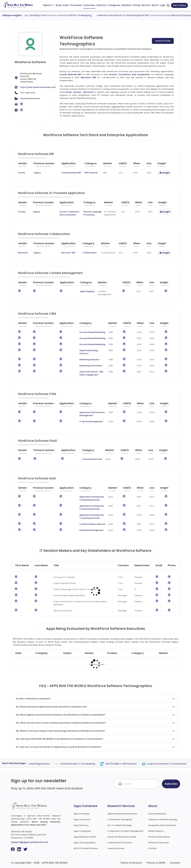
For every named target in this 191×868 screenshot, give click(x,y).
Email (159, 565)
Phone (172, 565)
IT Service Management (91, 421)
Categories (114, 5)
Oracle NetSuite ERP (70, 74)
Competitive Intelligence (120, 819)
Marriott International (118, 15)
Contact (152, 848)
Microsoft (88, 92)
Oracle (68, 92)
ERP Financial (91, 173)
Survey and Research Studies (122, 837)
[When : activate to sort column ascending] (139, 165)
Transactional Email (92, 459)
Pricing (136, 5)
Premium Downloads (158, 843)
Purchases (76, 5)
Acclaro (77, 92)
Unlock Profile (163, 41)
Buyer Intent (62, 5)
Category (138, 653)
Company (42, 653)
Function (123, 565)
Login (163, 5)
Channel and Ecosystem (120, 843)
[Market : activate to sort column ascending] (110, 165)
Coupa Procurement (164, 764)
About (155, 5)
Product (112, 653)
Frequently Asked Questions (162, 825)
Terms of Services (131, 863)
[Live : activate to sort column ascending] (151, 165)
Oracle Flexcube (75, 764)
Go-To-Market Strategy (120, 825)
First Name (22, 565)
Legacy (37, 173)
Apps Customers (82, 819)
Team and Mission (157, 814)
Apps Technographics (85, 843)
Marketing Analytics (89, 360)
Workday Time (46, 15)
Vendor (89, 653)
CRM (101, 372)
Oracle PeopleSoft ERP (145, 15)
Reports (49, 5)
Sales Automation (88, 372)
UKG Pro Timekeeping (88, 15)
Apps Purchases (82, 814)
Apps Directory (81, 825)
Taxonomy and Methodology (163, 819)
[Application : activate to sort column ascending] (72, 165)
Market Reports (156, 831)
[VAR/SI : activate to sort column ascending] (125, 165)
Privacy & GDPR (156, 863)
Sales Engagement (89, 375)
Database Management (91, 530)
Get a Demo (179, 5)
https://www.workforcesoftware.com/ (38, 87)
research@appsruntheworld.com (29, 842)
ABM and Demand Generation (122, 814)
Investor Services (116, 848)
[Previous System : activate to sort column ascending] (46, 165)
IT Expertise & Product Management (125, 831)
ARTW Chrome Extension (86, 848)
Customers (89, 5)
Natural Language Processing (92, 213)
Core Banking (95, 764)
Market (163, 653)
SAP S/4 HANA (119, 764)
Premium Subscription (159, 837)
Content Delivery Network (92, 524)
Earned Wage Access (45, 764)
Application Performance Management (92, 414)
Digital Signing (87, 291)
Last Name (41, 565)
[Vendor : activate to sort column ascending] (25, 165)
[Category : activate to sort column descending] (93, 165)
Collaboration (90, 253)
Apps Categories (82, 831)
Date (18, 653)
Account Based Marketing (92, 332)
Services (146, 5)
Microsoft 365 (88, 77)
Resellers (127, 5)
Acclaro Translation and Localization (130, 74)
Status (67, 653)
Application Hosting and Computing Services (92, 498)
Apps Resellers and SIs (85, 837)
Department (142, 565)
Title (56, 565)
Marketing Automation (91, 366)
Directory (102, 5)
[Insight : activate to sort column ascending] (165, 165)
